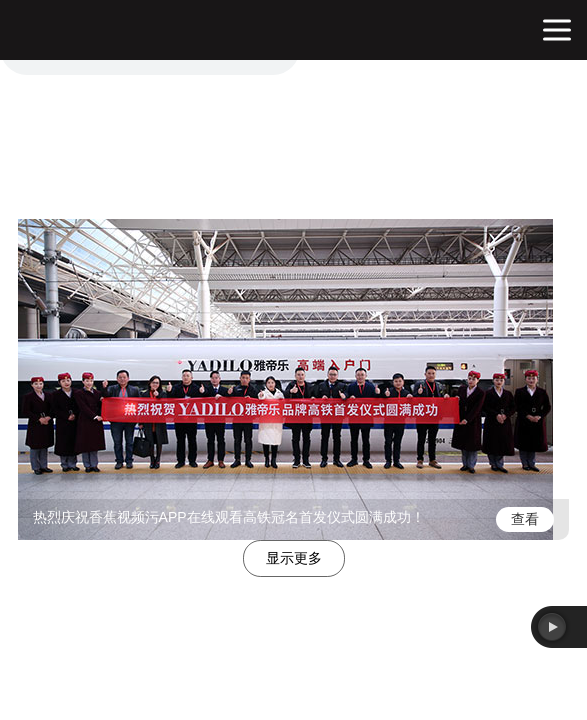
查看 (525, 519)
